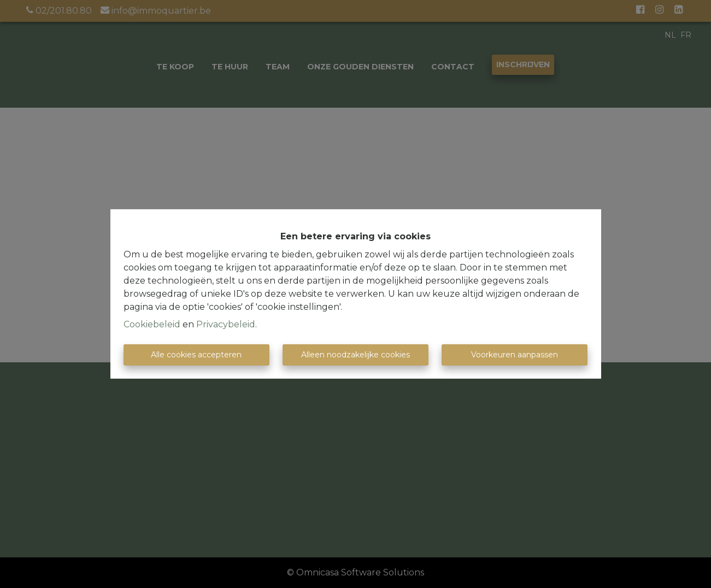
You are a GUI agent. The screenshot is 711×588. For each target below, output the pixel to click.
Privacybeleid (226, 324)
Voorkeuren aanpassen (515, 355)
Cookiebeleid (152, 324)
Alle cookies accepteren (196, 355)
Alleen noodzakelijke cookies (355, 355)
